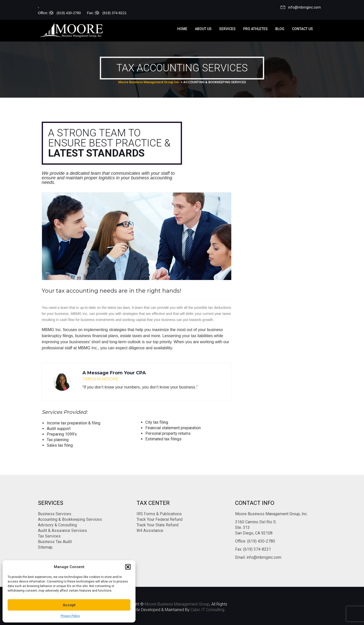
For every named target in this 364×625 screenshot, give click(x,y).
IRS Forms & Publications (159, 514)
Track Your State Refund (157, 525)
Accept (69, 605)
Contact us (302, 29)
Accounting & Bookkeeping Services (70, 519)
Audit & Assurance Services (62, 531)
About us (203, 29)
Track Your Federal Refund (160, 519)
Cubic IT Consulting (207, 610)
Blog (280, 29)
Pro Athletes (255, 29)
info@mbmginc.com (304, 7)
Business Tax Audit (55, 542)
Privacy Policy (70, 616)
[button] (128, 567)
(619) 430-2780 (69, 13)
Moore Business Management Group (177, 604)
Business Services (55, 514)
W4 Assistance (150, 531)
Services (227, 29)
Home (182, 29)
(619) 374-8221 (115, 13)
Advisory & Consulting (57, 525)
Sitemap (45, 547)
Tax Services (49, 536)
